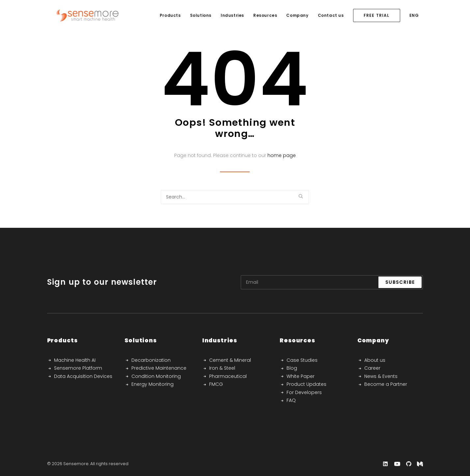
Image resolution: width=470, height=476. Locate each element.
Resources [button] (265, 15)
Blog (292, 368)
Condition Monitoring (156, 376)
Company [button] (297, 15)
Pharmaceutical (228, 376)
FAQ (291, 400)
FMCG (216, 384)
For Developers (304, 392)
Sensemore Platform (78, 368)
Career (372, 368)
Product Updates (306, 384)
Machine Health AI (75, 360)
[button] (301, 196)
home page (282, 155)
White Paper (301, 376)
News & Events (381, 376)
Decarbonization (151, 360)
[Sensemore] (79, 15)
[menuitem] (170, 15)
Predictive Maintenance (159, 368)
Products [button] (170, 15)
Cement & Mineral (230, 360)
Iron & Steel (222, 368)
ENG (414, 15)
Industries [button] (232, 15)
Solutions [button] (201, 15)
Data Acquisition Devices (83, 376)
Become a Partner (386, 384)
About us (375, 360)
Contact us (331, 15)
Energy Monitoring (152, 384)
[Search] (235, 197)
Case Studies (302, 360)
